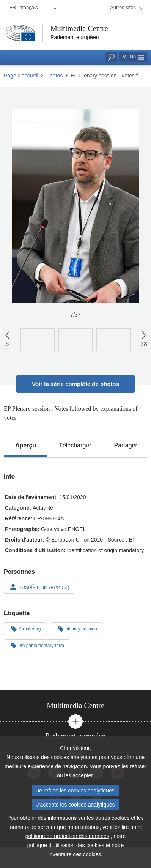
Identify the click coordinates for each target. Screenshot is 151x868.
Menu (133, 57)
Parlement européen (75, 37)
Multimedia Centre (79, 28)
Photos (55, 76)
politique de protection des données (67, 840)
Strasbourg (25, 629)
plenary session (77, 629)
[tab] (26, 446)
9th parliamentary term (37, 645)
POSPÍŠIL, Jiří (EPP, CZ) (40, 587)
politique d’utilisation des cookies (66, 849)
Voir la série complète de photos (75, 384)
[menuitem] (32, 8)
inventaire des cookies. (75, 858)
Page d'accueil (21, 76)
